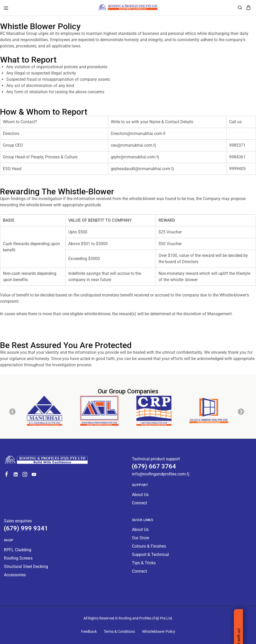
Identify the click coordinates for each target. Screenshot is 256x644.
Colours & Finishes (149, 546)
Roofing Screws (18, 558)
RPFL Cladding (18, 550)
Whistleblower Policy (159, 631)
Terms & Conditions (119, 631)
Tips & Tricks (144, 563)
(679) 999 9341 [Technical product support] (26, 528)
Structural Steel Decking (26, 566)
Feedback (89, 631)
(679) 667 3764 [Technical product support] (154, 466)
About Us (140, 495)
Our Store (141, 538)
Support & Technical (150, 555)
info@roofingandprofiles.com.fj (161, 474)
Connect (139, 503)
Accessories (15, 575)
